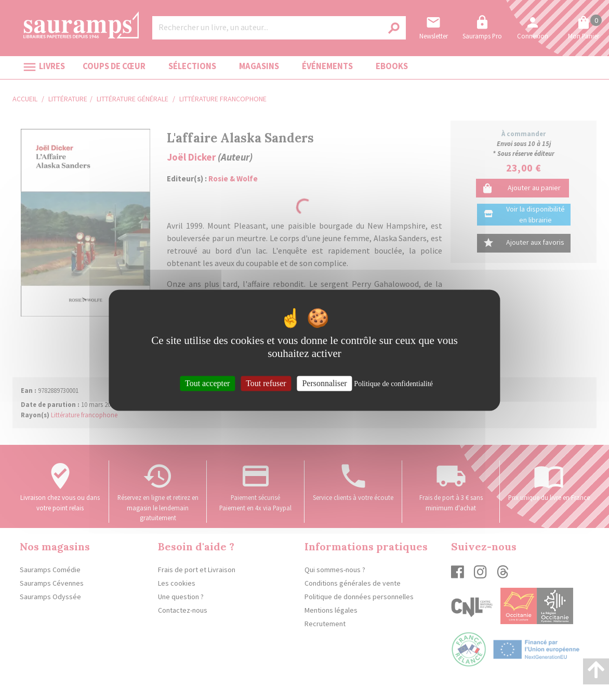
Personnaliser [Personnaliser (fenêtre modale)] (324, 383)
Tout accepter (207, 383)
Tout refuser (266, 383)
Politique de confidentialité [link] (393, 384)
